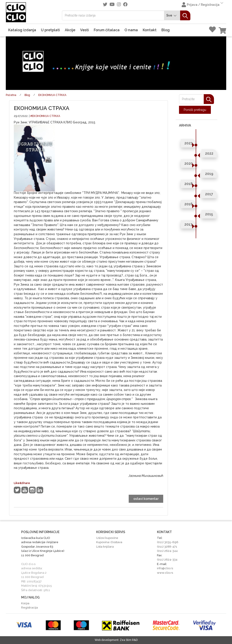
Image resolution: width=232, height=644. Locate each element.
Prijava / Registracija (203, 4)
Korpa (25, 603)
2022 (209, 153)
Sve (172, 16)
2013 (188, 224)
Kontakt (150, 30)
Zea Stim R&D (129, 640)
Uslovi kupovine (107, 538)
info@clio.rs (165, 568)
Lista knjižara (105, 547)
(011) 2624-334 (167, 560)
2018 (188, 184)
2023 (188, 143)
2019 (209, 174)
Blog (166, 30)
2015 (209, 214)
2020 (189, 163)
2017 (209, 194)
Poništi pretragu (195, 110)
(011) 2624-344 (167, 551)
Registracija (30, 608)
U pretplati (50, 30)
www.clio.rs (165, 573)
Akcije (70, 30)
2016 (188, 204)
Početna (11, 95)
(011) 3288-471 (167, 547)
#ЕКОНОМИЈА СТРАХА (45, 116)
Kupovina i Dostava (109, 542)
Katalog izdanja (22, 30)
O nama (131, 30)
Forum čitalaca (107, 30)
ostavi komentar (146, 499)
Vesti (84, 30)
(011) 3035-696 (168, 542)
